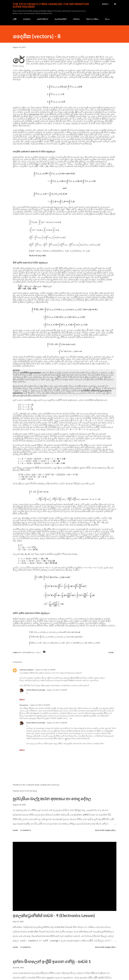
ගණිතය (38, 652)
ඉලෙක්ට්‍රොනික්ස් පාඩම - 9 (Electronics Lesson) (54, 915)
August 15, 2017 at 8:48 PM (57, 723)
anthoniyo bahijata (27, 670)
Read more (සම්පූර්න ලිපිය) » (106, 830)
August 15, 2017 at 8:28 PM (40, 705)
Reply (22, 700)
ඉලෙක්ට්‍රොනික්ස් (61, 19)
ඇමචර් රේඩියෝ (43, 19)
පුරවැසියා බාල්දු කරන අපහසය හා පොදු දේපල (52, 799)
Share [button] (111, 652)
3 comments (25, 947)
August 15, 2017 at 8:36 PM (57, 690)
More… (108, 19)
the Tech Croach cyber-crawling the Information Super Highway (51, 5)
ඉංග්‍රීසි (15, 19)
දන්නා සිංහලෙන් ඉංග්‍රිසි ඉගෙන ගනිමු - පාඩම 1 (52, 961)
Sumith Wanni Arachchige (36, 690)
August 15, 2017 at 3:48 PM (45, 670)
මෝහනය (76, 19)
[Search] (105, 4)
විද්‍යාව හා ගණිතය (92, 19)
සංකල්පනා (27, 19)
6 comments (25, 830)
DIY (21, 652)
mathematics (29, 652)
